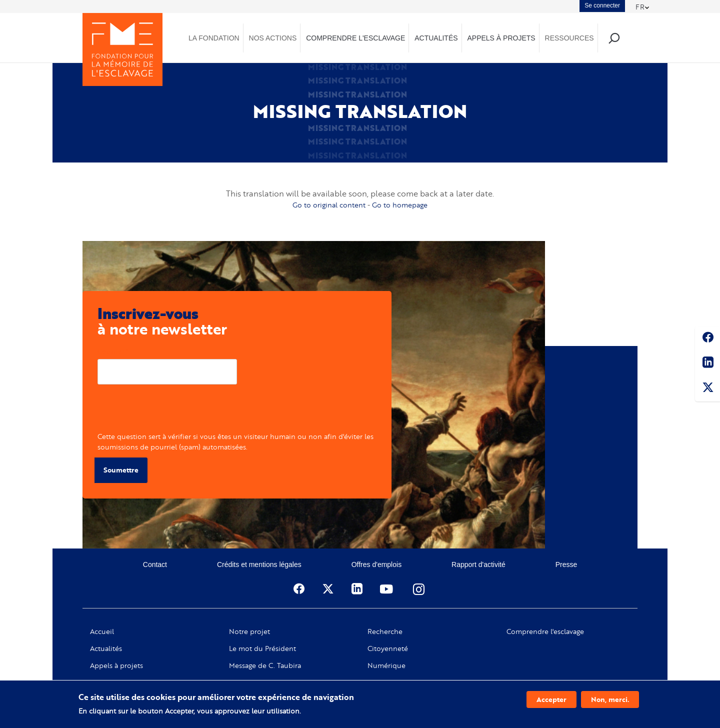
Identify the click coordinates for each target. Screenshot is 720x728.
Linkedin (707, 364)
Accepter (551, 699)
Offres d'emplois (376, 564)
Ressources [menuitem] (569, 38)
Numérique (386, 665)
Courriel (111, 351)
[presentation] (173, 411)
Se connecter (602, 5)
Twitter (707, 389)
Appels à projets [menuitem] (501, 38)
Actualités (106, 648)
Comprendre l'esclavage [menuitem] (355, 38)
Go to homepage (400, 205)
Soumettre (121, 470)
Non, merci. (610, 699)
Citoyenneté (388, 648)
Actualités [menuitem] (436, 38)
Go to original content (329, 205)
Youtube (387, 589)
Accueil (102, 631)
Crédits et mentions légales (259, 564)
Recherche (385, 631)
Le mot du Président (262, 648)
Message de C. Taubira (265, 665)
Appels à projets (116, 665)
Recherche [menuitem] (614, 38)
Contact (155, 564)
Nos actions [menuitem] (273, 38)
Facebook (707, 339)
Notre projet (249, 631)
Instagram (419, 589)
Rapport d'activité (478, 564)
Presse (566, 564)
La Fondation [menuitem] (214, 38)
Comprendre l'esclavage (545, 631)
